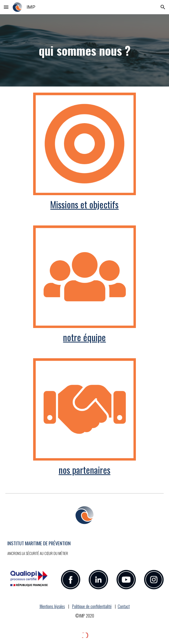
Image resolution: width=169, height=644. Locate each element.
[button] (6, 7)
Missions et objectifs (84, 204)
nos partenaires (84, 470)
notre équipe (84, 337)
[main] (84, 50)
